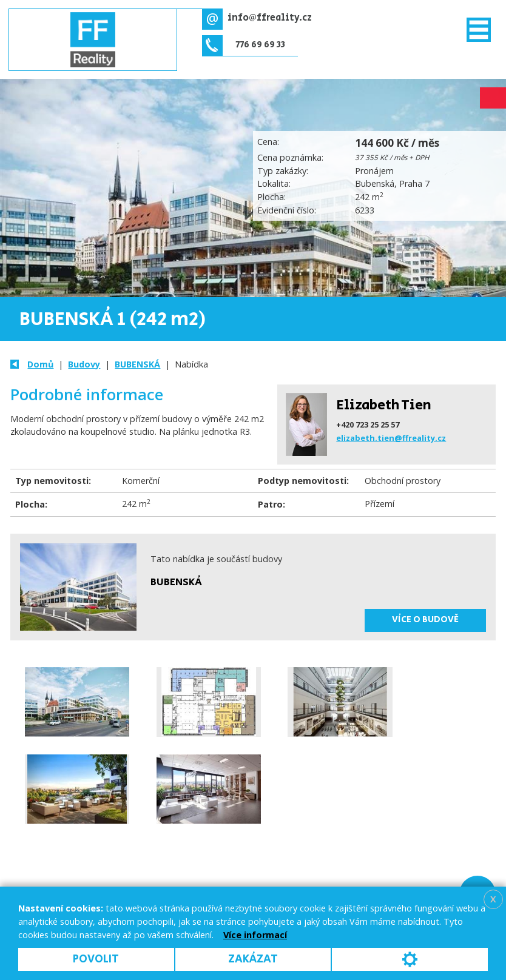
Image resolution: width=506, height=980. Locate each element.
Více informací (255, 935)
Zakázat (253, 959)
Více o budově (425, 620)
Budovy (84, 364)
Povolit (96, 959)
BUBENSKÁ (137, 364)
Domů (40, 364)
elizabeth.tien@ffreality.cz (391, 438)
